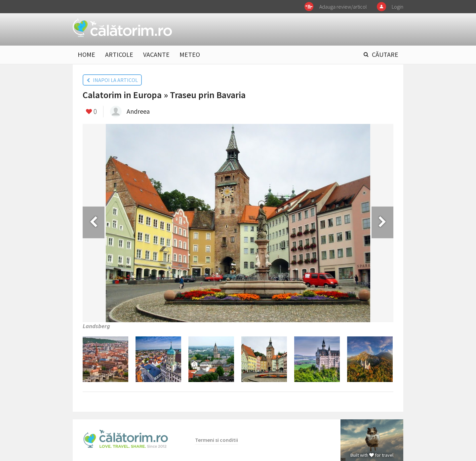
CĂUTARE (385, 54)
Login (397, 7)
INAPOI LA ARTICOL (112, 80)
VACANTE (156, 54)
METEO (190, 54)
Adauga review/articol (343, 7)
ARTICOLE (119, 54)
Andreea (138, 111)
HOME (86, 54)
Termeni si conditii (217, 440)
